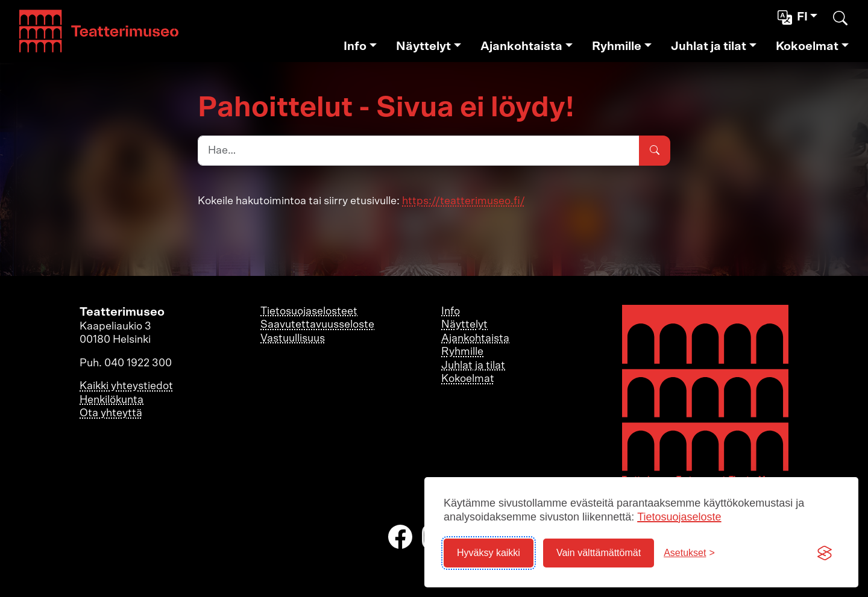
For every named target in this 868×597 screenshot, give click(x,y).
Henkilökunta (112, 400)
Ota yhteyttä (111, 413)
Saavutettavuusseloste (317, 325)
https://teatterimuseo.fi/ (464, 201)
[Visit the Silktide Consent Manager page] (825, 553)
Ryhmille (617, 46)
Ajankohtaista (521, 46)
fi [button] (794, 17)
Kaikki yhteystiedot (126, 386)
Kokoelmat (807, 46)
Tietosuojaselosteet (309, 311)
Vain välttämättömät (599, 553)
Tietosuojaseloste (679, 517)
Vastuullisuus (293, 339)
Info (355, 46)
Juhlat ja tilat (709, 46)
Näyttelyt (423, 46)
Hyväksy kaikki (489, 553)
